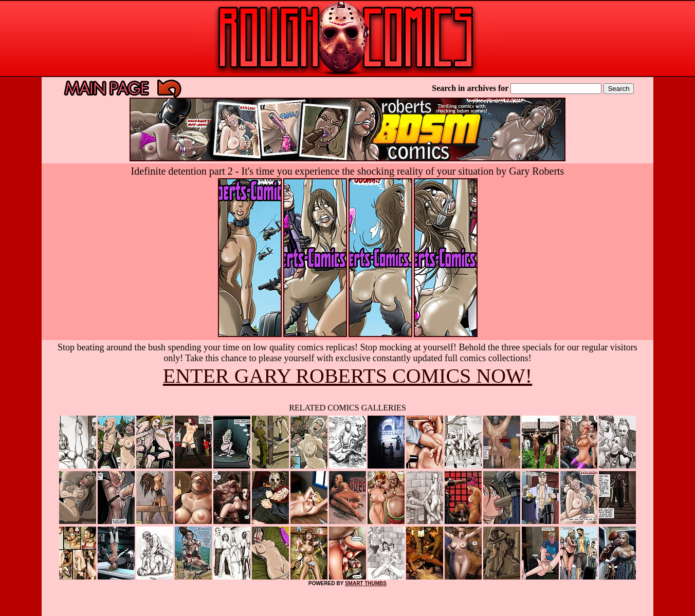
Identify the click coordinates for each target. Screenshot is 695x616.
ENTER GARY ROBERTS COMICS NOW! (348, 376)
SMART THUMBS (366, 583)
